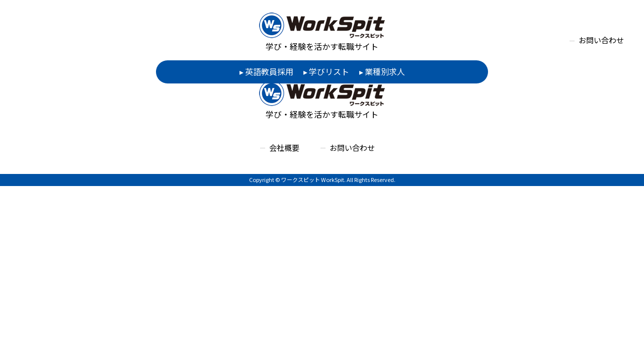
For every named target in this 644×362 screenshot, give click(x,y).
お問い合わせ (601, 40)
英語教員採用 (269, 71)
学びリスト (329, 71)
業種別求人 (385, 71)
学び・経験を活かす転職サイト (322, 32)
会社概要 (284, 148)
